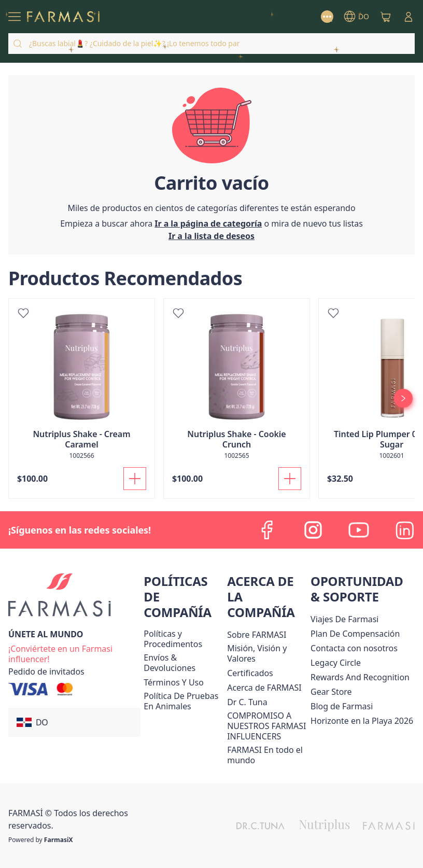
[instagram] (313, 530)
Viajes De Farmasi (344, 619)
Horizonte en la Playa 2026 (362, 721)
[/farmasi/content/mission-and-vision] (267, 653)
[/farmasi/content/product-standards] (250, 673)
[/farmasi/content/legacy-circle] (336, 663)
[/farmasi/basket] (386, 17)
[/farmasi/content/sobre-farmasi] (257, 635)
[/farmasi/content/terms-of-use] (173, 682)
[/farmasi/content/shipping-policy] (183, 663)
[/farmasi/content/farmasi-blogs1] (342, 706)
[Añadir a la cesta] (135, 479)
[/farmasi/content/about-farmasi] (264, 688)
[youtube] (359, 530)
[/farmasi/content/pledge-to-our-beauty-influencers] (247, 702)
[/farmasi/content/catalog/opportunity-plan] (355, 634)
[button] (74, 722)
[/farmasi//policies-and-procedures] (183, 639)
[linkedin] (404, 530)
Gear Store (331, 692)
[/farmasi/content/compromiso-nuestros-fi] (267, 726)
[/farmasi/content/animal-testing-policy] (183, 701)
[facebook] (267, 530)
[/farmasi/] (63, 17)
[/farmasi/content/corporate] (267, 755)
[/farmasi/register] (212, 236)
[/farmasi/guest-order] (46, 671)
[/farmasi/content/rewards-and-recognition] (360, 677)
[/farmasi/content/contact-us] (354, 648)
